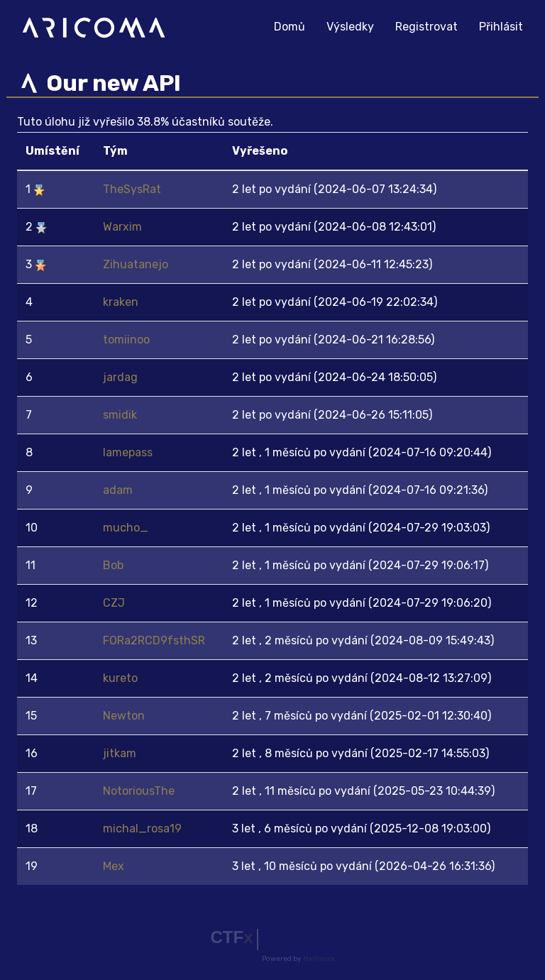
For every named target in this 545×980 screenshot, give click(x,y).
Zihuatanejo (136, 264)
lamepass (128, 452)
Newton (124, 716)
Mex (114, 866)
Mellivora (319, 959)
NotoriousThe (139, 791)
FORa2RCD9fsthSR (154, 640)
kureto (120, 678)
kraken (121, 302)
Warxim (122, 227)
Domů (295, 25)
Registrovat (426, 27)
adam (118, 490)
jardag (120, 377)
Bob (113, 565)
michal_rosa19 (142, 828)
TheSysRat (132, 189)
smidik (120, 415)
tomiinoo (126, 340)
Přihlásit (501, 27)
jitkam (120, 753)
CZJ (114, 603)
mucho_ (126, 528)
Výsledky (350, 27)
